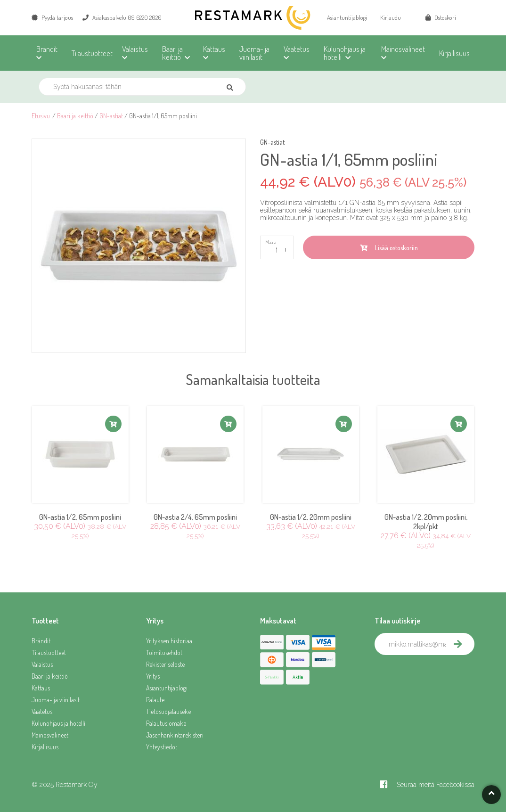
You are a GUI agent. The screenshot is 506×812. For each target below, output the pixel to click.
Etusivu (41, 116)
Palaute (155, 700)
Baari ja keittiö (75, 116)
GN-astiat (111, 116)
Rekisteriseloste (165, 664)
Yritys (153, 676)
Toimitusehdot (164, 652)
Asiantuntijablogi (347, 17)
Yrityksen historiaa (169, 641)
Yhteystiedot (162, 747)
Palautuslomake (166, 723)
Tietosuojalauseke (168, 711)
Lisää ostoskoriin (389, 248)
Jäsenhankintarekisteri (175, 735)
